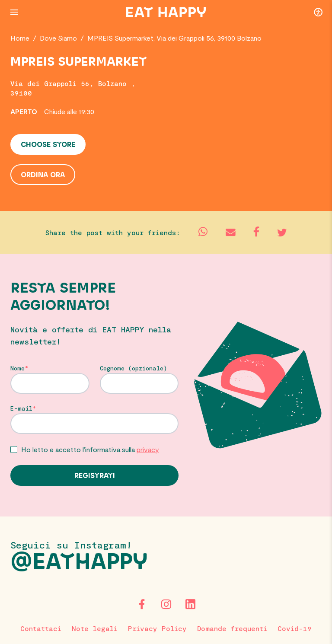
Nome (18, 368)
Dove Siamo (58, 38)
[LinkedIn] (190, 604)
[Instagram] (166, 604)
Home (20, 38)
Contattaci (41, 628)
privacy (148, 449)
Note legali (95, 628)
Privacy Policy (157, 628)
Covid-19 (295, 628)
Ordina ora (43, 175)
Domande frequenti (232, 628)
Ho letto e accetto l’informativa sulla (90, 449)
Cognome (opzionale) (134, 368)
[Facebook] (142, 604)
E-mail (21, 408)
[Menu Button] (14, 12)
